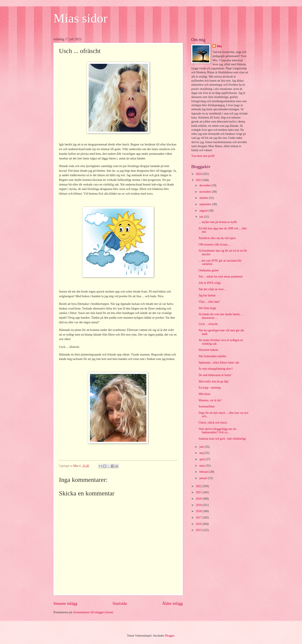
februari (204, 472)
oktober (204, 198)
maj (202, 453)
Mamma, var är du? (210, 400)
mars (203, 466)
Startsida (120, 603)
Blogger (170, 636)
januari (204, 478)
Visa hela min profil (203, 156)
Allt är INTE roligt (210, 283)
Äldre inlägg (173, 603)
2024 (199, 174)
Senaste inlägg (65, 603)
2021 (199, 492)
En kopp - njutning (210, 388)
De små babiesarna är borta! (215, 375)
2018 (199, 511)
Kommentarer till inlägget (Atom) (93, 612)
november (206, 192)
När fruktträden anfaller (212, 356)
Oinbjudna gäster (209, 270)
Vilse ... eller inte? (209, 302)
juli (202, 217)
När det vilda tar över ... (213, 289)
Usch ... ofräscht (208, 324)
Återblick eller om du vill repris (217, 238)
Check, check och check (213, 423)
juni (202, 447)
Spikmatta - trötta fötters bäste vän (219, 363)
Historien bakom (208, 350)
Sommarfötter (207, 406)
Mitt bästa (204, 394)
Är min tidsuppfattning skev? (216, 369)
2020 (199, 499)
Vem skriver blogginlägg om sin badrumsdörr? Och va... (217, 431)
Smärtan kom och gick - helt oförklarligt (222, 439)
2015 (199, 530)
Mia (219, 46)
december (205, 185)
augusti (204, 211)
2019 (199, 505)
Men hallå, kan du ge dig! (214, 381)
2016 (199, 524)
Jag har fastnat (207, 295)
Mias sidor (80, 18)
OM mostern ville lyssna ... (214, 245)
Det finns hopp (207, 308)
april (202, 459)
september (206, 204)
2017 (199, 518)
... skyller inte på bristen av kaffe (218, 222)
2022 (199, 486)
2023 (199, 180)
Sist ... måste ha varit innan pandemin (220, 277)
